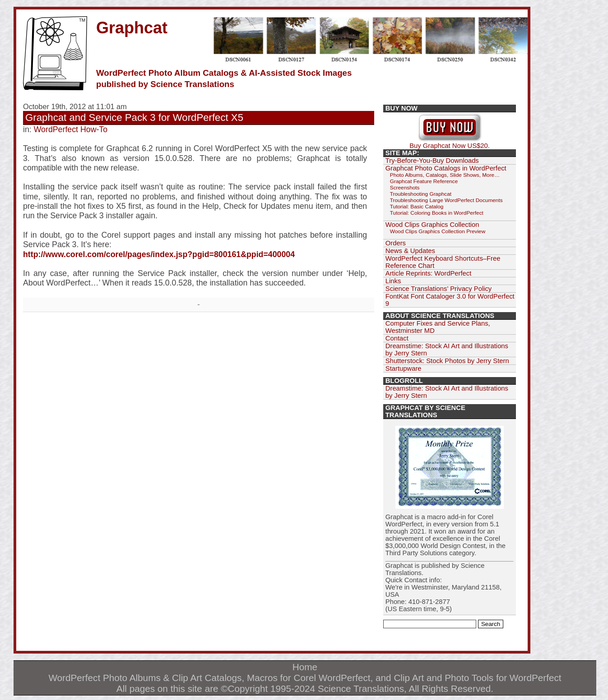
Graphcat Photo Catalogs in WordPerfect (446, 168)
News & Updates (410, 251)
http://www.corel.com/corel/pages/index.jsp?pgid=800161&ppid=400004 (159, 254)
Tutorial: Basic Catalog (417, 207)
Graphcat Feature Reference (424, 181)
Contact (397, 338)
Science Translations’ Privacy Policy (439, 289)
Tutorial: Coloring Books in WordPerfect (437, 213)
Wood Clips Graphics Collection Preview (438, 231)
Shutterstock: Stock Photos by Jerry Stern (447, 361)
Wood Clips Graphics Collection (432, 225)
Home (305, 667)
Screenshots (405, 188)
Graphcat (132, 28)
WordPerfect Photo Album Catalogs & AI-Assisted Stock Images (224, 73)
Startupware (404, 368)
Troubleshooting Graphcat (421, 194)
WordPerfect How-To (71, 129)
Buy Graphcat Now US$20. (450, 143)
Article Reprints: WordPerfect (429, 273)
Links (393, 281)
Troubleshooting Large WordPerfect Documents (446, 200)
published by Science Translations (165, 84)
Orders (396, 243)
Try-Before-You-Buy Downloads (432, 161)
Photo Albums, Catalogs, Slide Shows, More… (445, 175)
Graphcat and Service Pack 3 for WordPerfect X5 (134, 117)
